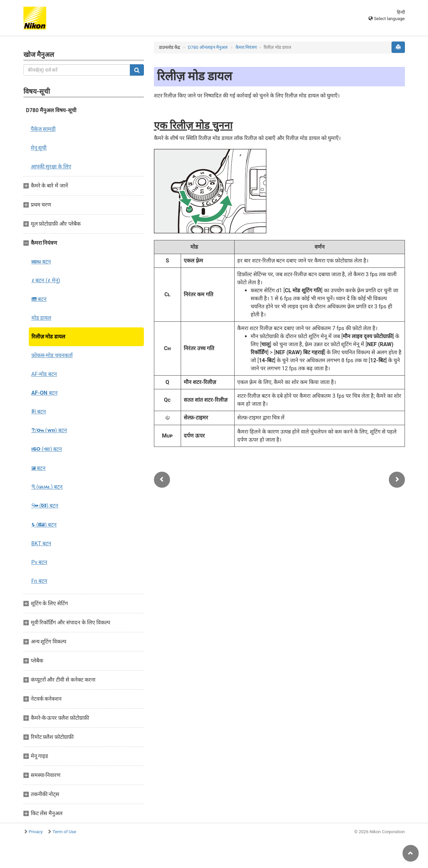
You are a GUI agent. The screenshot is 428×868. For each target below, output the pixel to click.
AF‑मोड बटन (44, 374)
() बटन (47, 449)
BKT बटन (41, 543)
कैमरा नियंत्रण (246, 47)
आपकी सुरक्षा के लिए (51, 167)
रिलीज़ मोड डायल (49, 337)
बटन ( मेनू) (46, 280)
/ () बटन (49, 430)
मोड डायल (41, 318)
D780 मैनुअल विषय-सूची (51, 110)
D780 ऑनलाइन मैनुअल (208, 47)
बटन (41, 262)
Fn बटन (39, 581)
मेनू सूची (39, 148)
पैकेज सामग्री (43, 129)
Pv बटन (39, 562)
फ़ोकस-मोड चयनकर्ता (52, 355)
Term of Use (64, 832)
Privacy (36, 832)
